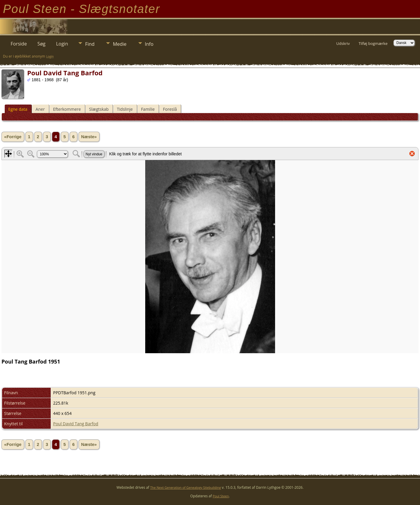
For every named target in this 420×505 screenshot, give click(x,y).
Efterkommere (67, 109)
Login (62, 44)
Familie (148, 109)
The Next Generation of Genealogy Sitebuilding (186, 487)
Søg (41, 44)
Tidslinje (125, 109)
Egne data (18, 109)
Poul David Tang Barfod (76, 424)
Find (90, 44)
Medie (120, 44)
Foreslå (170, 109)
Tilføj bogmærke (373, 43)
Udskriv (343, 43)
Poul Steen (221, 496)
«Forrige (13, 137)
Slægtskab (99, 109)
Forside (19, 44)
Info (149, 44)
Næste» (89, 137)
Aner (40, 109)
